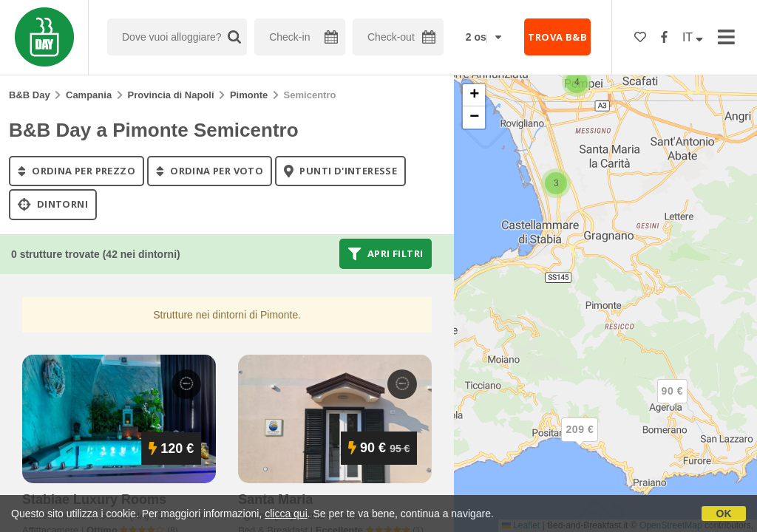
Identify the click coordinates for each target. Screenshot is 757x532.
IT (693, 37)
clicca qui (286, 514)
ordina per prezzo (77, 171)
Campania (89, 95)
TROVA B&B (557, 37)
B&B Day (30, 95)
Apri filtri (386, 253)
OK (724, 514)
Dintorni (53, 205)
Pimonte (249, 95)
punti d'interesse (340, 171)
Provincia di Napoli (171, 95)
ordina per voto (210, 171)
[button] (577, 82)
